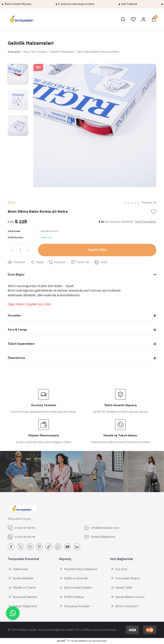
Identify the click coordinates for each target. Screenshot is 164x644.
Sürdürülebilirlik (23, 578)
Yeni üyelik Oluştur (128, 578)
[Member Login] (143, 19)
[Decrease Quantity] (12, 250)
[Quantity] (20, 250)
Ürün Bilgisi (16, 275)
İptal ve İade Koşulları (78, 588)
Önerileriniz (16, 358)
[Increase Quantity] (29, 250)
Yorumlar (14, 316)
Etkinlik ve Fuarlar (24, 588)
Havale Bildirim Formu (130, 597)
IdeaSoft (61, 641)
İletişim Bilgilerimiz (25, 606)
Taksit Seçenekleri (21, 344)
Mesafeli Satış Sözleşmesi (81, 569)
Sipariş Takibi (124, 588)
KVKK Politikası (74, 597)
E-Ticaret (73, 641)
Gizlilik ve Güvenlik (76, 578)
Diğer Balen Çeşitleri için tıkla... (30, 304)
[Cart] (154, 19)
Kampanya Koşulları (77, 606)
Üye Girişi (121, 569)
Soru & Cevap (17, 330)
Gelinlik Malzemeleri (31, 43)
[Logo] (22, 19)
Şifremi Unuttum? (127, 606)
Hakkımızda (20, 569)
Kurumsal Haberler (25, 597)
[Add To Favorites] (154, 212)
